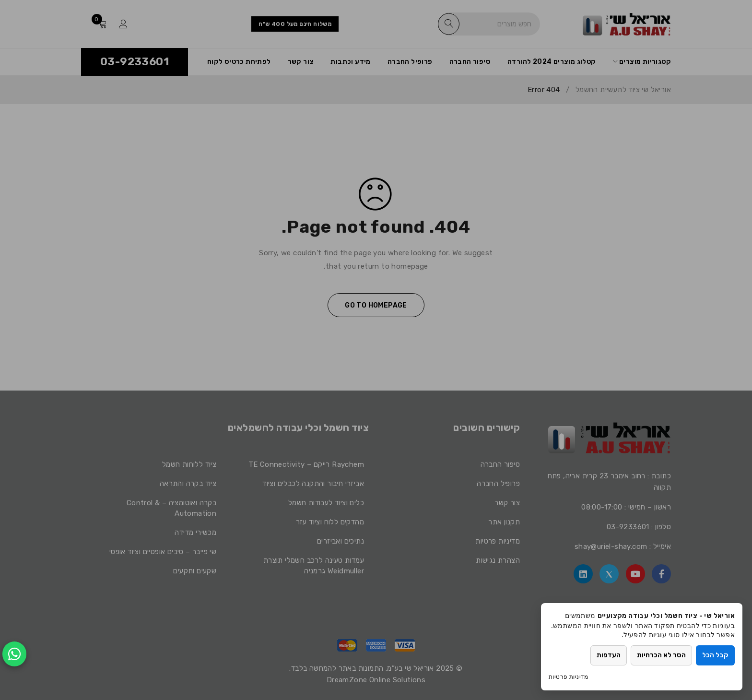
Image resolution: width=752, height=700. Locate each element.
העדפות (609, 655)
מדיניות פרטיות (569, 677)
